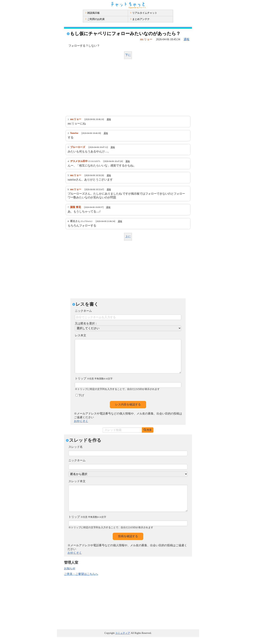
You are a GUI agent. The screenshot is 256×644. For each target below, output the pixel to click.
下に (128, 55)
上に (128, 237)
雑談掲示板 (92, 13)
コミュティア (123, 640)
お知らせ (70, 576)
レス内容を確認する (128, 412)
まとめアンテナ (140, 19)
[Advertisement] (128, 88)
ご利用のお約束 (95, 19)
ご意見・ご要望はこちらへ (81, 581)
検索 (148, 437)
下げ (80, 402)
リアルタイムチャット (144, 13)
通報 (186, 39)
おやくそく (81, 428)
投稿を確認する (128, 543)
